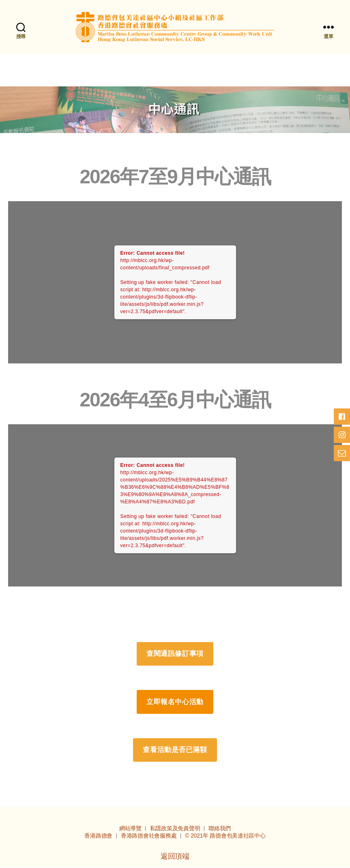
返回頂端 (175, 857)
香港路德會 (99, 836)
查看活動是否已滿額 (175, 751)
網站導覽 (131, 829)
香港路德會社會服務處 (149, 836)
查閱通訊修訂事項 (175, 654)
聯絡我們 (220, 829)
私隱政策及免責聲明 (176, 829)
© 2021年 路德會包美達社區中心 (225, 836)
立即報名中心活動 (175, 702)
